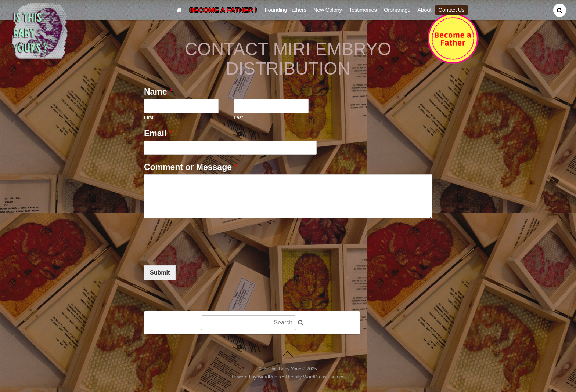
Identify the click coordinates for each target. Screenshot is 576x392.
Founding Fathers (286, 10)
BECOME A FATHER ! (223, 10)
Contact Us (451, 10)
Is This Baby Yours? (285, 369)
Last (239, 117)
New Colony (328, 10)
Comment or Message (191, 167)
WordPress (269, 377)
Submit (160, 273)
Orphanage (397, 10)
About (424, 10)
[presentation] (200, 253)
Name (158, 92)
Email (158, 133)
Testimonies (363, 10)
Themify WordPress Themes (315, 377)
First (149, 117)
